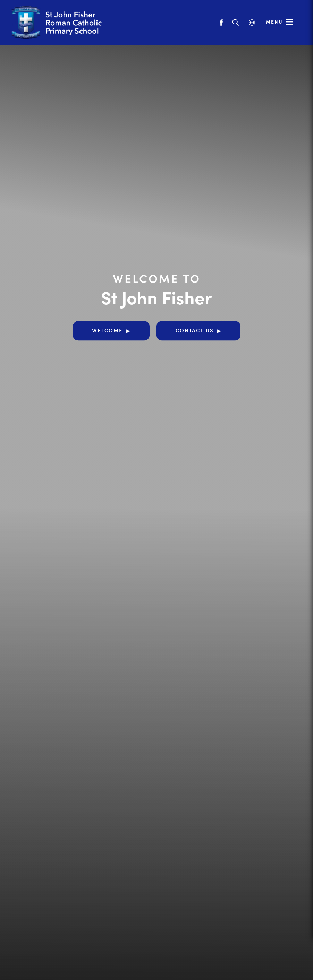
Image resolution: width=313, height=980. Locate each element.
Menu (274, 21)
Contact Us (195, 330)
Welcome (107, 330)
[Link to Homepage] (71, 23)
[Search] (235, 23)
